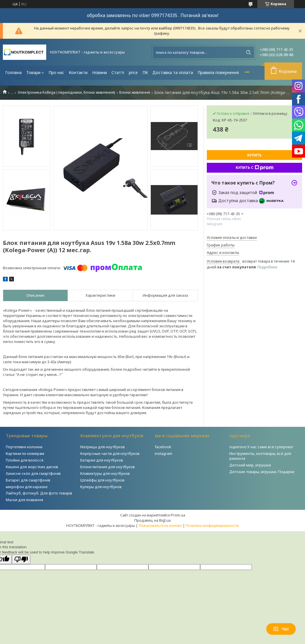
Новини (100, 72)
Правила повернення (218, 72)
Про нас (56, 72)
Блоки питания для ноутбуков (108, 467)
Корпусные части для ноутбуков (110, 453)
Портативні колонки (24, 447)
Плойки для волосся (25, 460)
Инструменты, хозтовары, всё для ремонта (260, 456)
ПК (145, 72)
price (133, 72)
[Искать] (248, 52)
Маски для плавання (24, 500)
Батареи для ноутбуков (102, 460)
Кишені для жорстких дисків (32, 467)
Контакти (78, 72)
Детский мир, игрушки (250, 465)
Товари (33, 72)
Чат (281, 629)
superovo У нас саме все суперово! (261, 447)
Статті (118, 72)
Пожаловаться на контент (160, 526)
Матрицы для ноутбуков (103, 447)
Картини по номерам (25, 453)
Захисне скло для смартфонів (33, 473)
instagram (163, 453)
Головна (13, 72)
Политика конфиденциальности (212, 526)
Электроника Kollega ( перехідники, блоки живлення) (66, 92)
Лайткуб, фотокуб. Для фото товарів (39, 493)
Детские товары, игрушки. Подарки (262, 472)
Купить (254, 155)
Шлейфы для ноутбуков (102, 480)
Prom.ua (178, 515)
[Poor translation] (21, 559)
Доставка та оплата (173, 72)
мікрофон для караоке (27, 487)
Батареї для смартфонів (28, 480)
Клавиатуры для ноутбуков (105, 473)
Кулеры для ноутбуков (101, 487)
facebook (163, 447)
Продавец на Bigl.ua (152, 520)
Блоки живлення (135, 92)
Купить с (255, 168)
